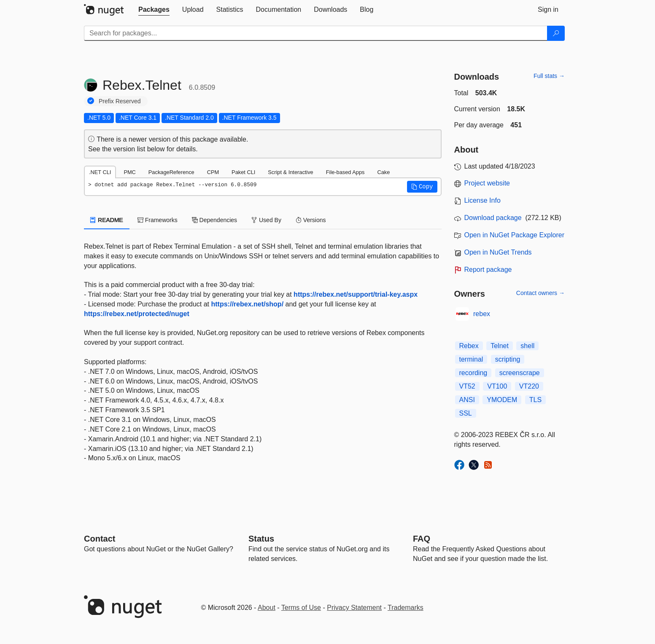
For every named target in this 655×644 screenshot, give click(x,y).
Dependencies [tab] (214, 220)
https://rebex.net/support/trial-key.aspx (356, 294)
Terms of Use (301, 608)
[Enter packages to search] (316, 33)
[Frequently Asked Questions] (422, 539)
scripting (508, 359)
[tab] (154, 10)
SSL (466, 413)
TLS (535, 400)
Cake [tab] (383, 172)
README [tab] (107, 220)
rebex (482, 314)
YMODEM (502, 400)
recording (473, 373)
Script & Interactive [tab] (290, 172)
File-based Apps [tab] (345, 172)
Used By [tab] (266, 220)
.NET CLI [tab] (100, 172)
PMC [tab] (129, 172)
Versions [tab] (311, 220)
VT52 (467, 386)
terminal (471, 359)
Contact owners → (540, 293)
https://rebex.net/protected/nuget (137, 314)
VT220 (529, 386)
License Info (482, 200)
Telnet (500, 346)
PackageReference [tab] (171, 172)
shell (527, 346)
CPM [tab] (213, 172)
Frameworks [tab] (158, 220)
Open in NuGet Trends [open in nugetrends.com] (498, 252)
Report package (488, 270)
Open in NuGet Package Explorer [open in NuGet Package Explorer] (514, 235)
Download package (493, 218)
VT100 (497, 386)
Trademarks (406, 608)
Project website (487, 183)
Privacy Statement (354, 608)
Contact (100, 539)
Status (261, 539)
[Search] (556, 33)
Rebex (469, 346)
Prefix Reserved (120, 101)
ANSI (467, 400)
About (267, 608)
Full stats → (549, 76)
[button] (422, 187)
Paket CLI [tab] (243, 172)
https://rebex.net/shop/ (248, 304)
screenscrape (520, 373)
